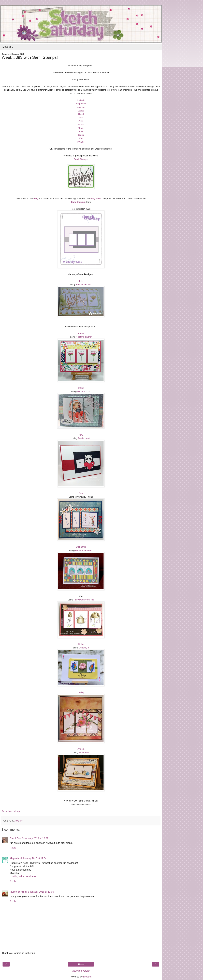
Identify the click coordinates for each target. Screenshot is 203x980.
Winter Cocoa (84, 391)
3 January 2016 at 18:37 (35, 838)
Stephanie (81, 104)
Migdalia (15, 858)
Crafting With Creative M (23, 876)
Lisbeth (81, 100)
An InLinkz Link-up (11, 811)
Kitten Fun (84, 752)
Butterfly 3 (84, 648)
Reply (13, 848)
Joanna (81, 107)
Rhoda (81, 128)
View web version (81, 971)
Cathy (81, 388)
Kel (81, 138)
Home (81, 964)
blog (36, 198)
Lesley (81, 692)
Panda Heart (84, 438)
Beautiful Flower (84, 284)
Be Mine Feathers (84, 550)
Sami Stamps (81, 159)
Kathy (81, 333)
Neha (81, 125)
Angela (81, 749)
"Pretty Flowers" (84, 337)
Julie (81, 281)
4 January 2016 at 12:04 (34, 858)
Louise (81, 111)
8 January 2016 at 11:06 (41, 892)
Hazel (81, 114)
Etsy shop (96, 198)
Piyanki (81, 142)
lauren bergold (18, 892)
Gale (81, 118)
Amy (81, 131)
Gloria (81, 135)
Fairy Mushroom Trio (84, 600)
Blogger (87, 977)
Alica (81, 121)
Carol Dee (15, 838)
